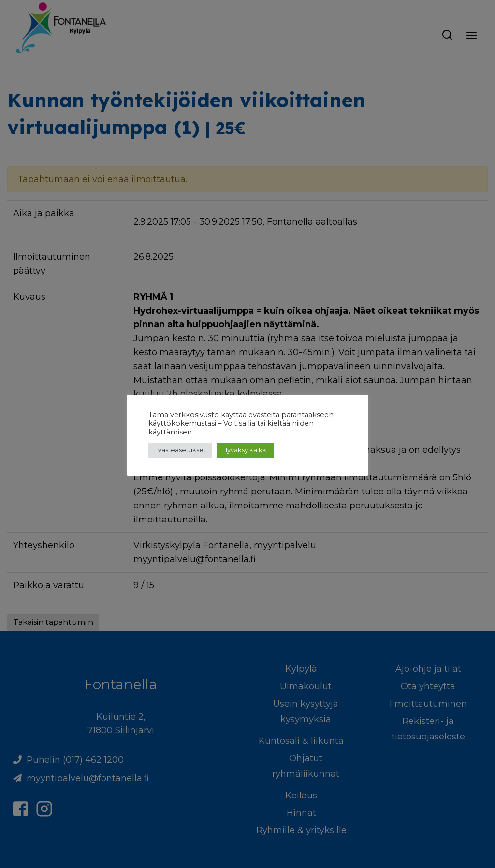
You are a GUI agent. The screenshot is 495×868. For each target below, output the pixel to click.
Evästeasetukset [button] (180, 450)
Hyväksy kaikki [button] (245, 450)
